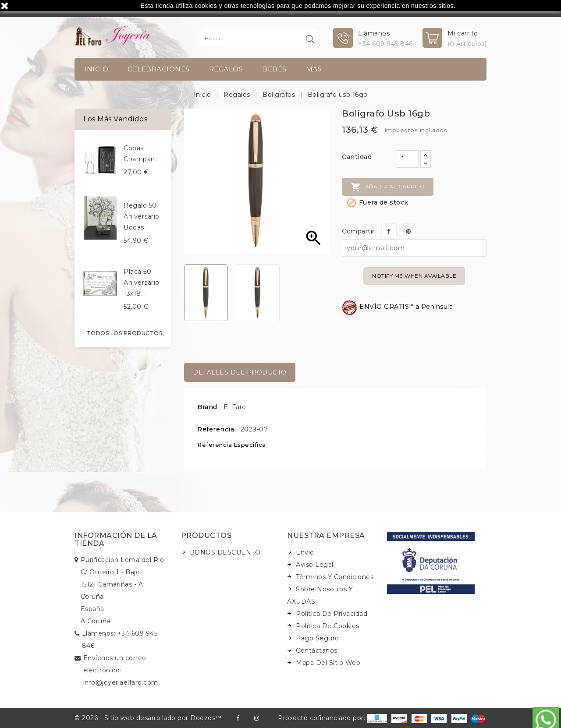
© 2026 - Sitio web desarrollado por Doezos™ (148, 718)
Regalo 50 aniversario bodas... (142, 216)
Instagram (257, 718)
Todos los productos (125, 333)
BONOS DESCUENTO (225, 552)
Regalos (226, 69)
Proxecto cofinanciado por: (332, 718)
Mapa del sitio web (328, 663)
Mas (314, 69)
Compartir (389, 231)
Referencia (216, 429)
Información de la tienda (116, 539)
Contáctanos (317, 650)
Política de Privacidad (332, 614)
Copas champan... (142, 154)
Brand (207, 407)
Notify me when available (414, 276)
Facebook (238, 718)
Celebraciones (159, 69)
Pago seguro (318, 638)
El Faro (235, 407)
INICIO (96, 69)
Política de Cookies (328, 626)
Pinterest (408, 231)
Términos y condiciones (335, 577)
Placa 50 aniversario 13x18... (142, 283)
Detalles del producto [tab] (240, 372)
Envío (305, 552)
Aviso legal (315, 565)
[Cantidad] (408, 159)
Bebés (274, 69)
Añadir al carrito (388, 187)
